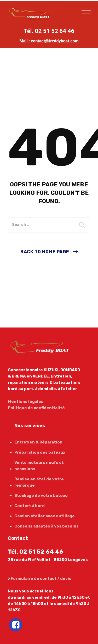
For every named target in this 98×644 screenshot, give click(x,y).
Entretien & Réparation (38, 442)
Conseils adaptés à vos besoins (47, 526)
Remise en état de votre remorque (39, 482)
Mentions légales (26, 402)
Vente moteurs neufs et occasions (39, 466)
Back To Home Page (45, 252)
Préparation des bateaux (40, 452)
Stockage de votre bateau (41, 496)
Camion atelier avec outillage (45, 516)
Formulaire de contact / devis (41, 579)
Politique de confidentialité (36, 408)
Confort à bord (30, 506)
